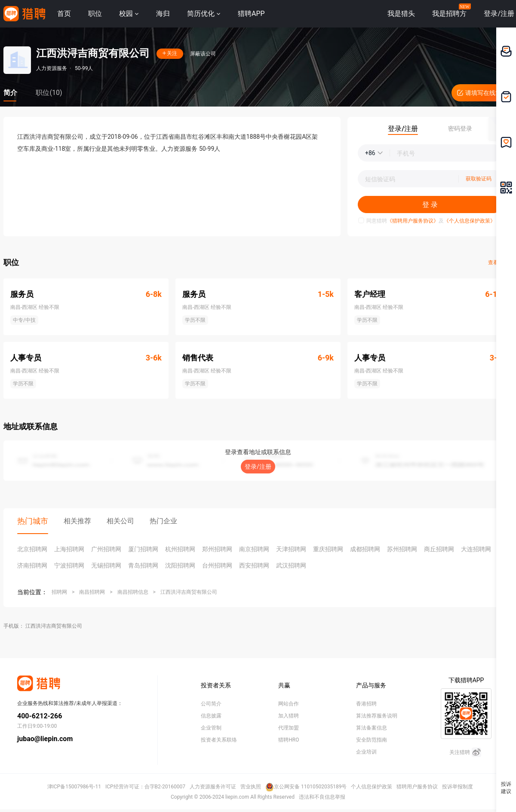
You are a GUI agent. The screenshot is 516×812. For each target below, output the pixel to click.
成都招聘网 (365, 549)
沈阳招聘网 (180, 565)
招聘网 (59, 592)
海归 (163, 14)
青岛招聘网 (143, 565)
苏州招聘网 (402, 549)
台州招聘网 (217, 565)
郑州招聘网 (217, 549)
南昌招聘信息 (133, 592)
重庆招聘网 (328, 549)
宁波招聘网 (69, 565)
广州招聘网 (106, 549)
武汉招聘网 (291, 565)
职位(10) (49, 93)
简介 (10, 93)
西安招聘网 (254, 565)
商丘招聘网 (439, 549)
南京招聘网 (254, 549)
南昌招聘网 (92, 592)
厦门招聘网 (143, 549)
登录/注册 (258, 467)
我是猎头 (401, 14)
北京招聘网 (32, 549)
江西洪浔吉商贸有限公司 (189, 592)
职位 (95, 14)
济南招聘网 (32, 565)
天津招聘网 (291, 549)
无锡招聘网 (106, 565)
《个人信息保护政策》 (470, 221)
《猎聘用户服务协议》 (413, 221)
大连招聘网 (476, 549)
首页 (64, 14)
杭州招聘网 (180, 549)
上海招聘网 (69, 549)
